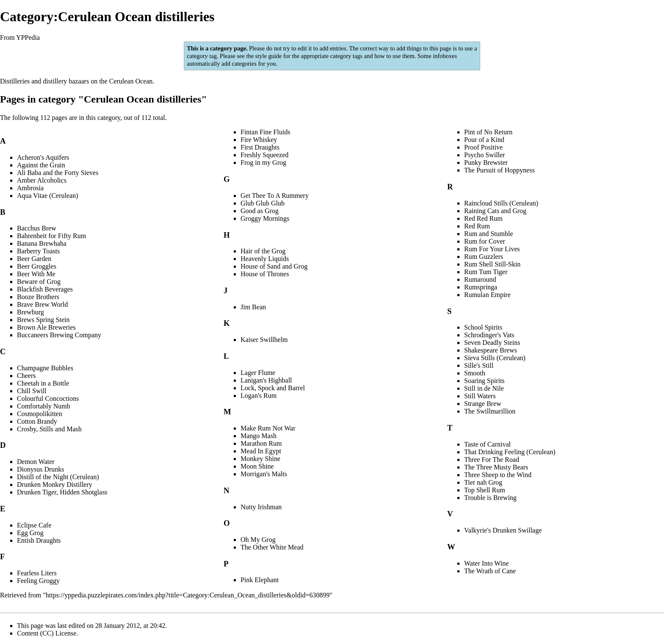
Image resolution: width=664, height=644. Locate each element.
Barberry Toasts (38, 251)
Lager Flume (258, 373)
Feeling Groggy (38, 581)
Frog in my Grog (263, 162)
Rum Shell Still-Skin (492, 264)
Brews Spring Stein (43, 320)
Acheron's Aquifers (43, 157)
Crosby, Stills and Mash (49, 429)
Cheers (26, 376)
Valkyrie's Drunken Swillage (503, 530)
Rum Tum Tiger (486, 272)
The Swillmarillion (490, 411)
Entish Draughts (39, 540)
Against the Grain (41, 165)
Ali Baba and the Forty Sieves (58, 173)
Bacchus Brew (37, 228)
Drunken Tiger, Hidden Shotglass (62, 492)
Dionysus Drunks (41, 469)
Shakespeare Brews (491, 350)
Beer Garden (34, 259)
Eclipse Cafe (34, 525)
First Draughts (260, 147)
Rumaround (480, 279)
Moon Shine (257, 466)
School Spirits (483, 327)
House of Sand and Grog (274, 266)
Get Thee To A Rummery (275, 196)
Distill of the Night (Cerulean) (58, 477)
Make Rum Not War (268, 428)
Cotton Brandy (37, 421)
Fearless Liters (37, 573)
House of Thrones (265, 274)
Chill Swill (32, 391)
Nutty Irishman (261, 507)
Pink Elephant (260, 580)
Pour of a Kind (484, 140)
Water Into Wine (486, 563)
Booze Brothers (38, 297)
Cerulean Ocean (131, 81)
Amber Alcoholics (42, 180)
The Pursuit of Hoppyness (499, 170)
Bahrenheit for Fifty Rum (51, 236)
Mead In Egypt (261, 451)
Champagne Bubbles (45, 368)
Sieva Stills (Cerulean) (495, 358)
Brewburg (30, 312)
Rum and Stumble (489, 234)
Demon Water (36, 462)
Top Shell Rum (485, 490)
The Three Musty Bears (496, 467)
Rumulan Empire (487, 295)
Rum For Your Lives (492, 249)
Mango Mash (259, 436)
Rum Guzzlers (484, 257)
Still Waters (480, 396)
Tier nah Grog (483, 482)
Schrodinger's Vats (489, 335)
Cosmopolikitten (40, 414)
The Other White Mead (272, 547)
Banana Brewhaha (42, 243)
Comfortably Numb (44, 406)
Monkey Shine (260, 459)
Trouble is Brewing (490, 498)
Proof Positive (483, 147)
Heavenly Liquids (265, 259)
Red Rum (477, 226)
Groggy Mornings (265, 218)
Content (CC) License (47, 633)
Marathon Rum (261, 443)
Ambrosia (30, 188)
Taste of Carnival (487, 444)
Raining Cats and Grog (495, 211)
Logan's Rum (259, 396)
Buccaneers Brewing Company (59, 335)
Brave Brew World (42, 304)
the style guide (264, 56)
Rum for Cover (485, 241)
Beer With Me (36, 274)
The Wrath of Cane (490, 571)
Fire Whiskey (259, 140)
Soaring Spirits (484, 381)
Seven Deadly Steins (492, 343)
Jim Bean (253, 307)
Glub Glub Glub (263, 203)
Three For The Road (492, 459)
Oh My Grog (258, 540)
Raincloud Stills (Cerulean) (501, 203)
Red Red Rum (483, 218)
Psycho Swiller (484, 155)
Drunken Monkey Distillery (55, 484)
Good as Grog (260, 211)
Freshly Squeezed (264, 155)
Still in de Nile (484, 388)
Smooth (475, 373)
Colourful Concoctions (48, 398)
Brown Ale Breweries (46, 327)
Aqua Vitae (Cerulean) (47, 196)
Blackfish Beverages (45, 289)
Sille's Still (479, 365)
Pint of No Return (488, 132)
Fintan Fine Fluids (265, 132)
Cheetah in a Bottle (43, 383)
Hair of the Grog (263, 251)
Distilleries (15, 81)
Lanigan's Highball (266, 380)
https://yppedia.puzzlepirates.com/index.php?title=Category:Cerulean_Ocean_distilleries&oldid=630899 (188, 595)
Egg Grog (30, 533)
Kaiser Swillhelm (264, 340)
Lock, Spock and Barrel (273, 388)
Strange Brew (483, 404)
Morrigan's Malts (264, 474)
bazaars (79, 81)
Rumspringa (481, 287)
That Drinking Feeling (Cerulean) (510, 452)
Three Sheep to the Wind (498, 475)
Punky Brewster (486, 162)
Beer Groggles (37, 266)
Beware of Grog (39, 282)
